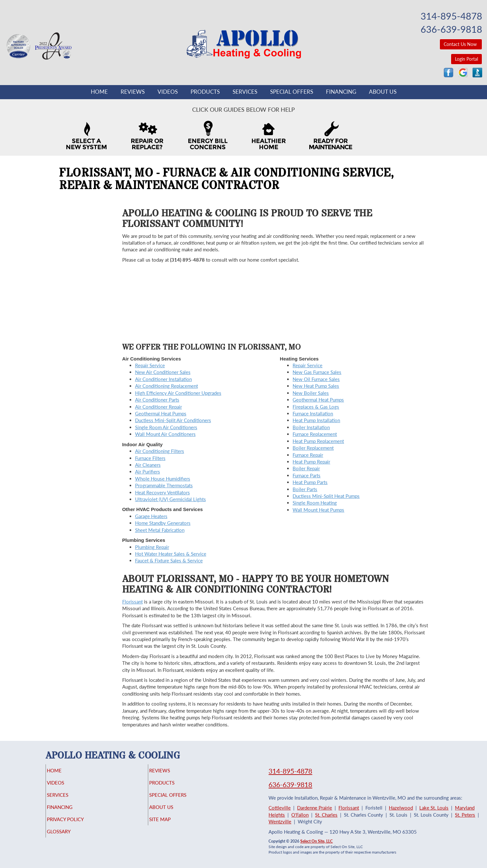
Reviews (133, 92)
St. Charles (326, 815)
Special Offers (292, 92)
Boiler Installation (311, 427)
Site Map (171, 825)
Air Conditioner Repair (158, 407)
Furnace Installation (313, 413)
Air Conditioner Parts (157, 400)
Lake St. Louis (434, 808)
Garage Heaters (151, 516)
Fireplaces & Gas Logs (316, 407)
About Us (383, 92)
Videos (168, 92)
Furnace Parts (307, 475)
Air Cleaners (148, 465)
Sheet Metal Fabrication (160, 530)
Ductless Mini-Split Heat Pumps (326, 496)
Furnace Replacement (315, 434)
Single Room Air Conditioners (166, 427)
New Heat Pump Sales (316, 386)
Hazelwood (401, 808)
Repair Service (150, 365)
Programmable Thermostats (164, 485)
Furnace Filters (150, 458)
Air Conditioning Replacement (167, 386)
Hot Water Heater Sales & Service (171, 554)
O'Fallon (300, 815)
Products (205, 92)
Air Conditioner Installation (163, 379)
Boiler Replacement (313, 448)
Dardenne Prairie (315, 808)
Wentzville (280, 821)
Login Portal (466, 59)
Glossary (70, 838)
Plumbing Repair (152, 547)
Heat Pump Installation (316, 420)
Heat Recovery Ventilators (162, 492)
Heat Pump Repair (311, 462)
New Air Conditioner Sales (163, 372)
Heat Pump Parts (310, 482)
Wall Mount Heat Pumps (318, 510)
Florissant (132, 602)
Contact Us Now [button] (461, 44)
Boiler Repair (306, 468)
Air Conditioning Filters (160, 451)
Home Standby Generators (163, 523)
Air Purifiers (148, 472)
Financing (341, 92)
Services (245, 92)
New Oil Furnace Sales (316, 379)
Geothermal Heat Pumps (161, 413)
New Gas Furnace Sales (317, 372)
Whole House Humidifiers (163, 479)
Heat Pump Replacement (318, 441)
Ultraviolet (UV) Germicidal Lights (171, 499)
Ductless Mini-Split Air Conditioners (173, 420)
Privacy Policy (78, 825)
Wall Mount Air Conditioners (165, 434)
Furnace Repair (308, 455)
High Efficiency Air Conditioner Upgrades (178, 393)
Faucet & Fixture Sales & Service (169, 560)
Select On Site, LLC (316, 841)
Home (99, 92)
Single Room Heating (315, 503)
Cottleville (280, 808)
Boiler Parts (305, 489)
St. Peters (465, 815)
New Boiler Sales (311, 393)
